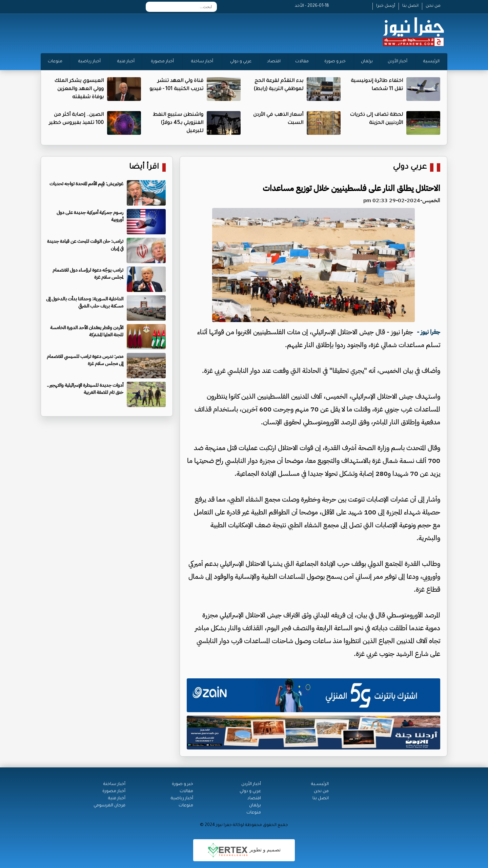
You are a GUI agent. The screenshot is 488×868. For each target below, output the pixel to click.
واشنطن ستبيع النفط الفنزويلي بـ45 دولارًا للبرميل (178, 123)
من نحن (433, 6)
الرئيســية (320, 784)
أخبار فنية (126, 62)
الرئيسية (431, 62)
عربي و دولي (241, 62)
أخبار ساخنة (202, 62)
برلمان (367, 62)
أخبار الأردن (398, 62)
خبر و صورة (335, 62)
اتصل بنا (410, 6)
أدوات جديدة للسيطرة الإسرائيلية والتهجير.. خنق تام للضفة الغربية (85, 389)
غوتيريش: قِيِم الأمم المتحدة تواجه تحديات (86, 184)
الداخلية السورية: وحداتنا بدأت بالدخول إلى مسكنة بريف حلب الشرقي (85, 302)
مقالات (302, 62)
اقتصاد (274, 62)
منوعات (55, 62)
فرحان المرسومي (109, 806)
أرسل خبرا (386, 6)
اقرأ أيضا (144, 167)
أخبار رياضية (89, 62)
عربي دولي (410, 167)
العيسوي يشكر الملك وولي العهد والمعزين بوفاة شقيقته (79, 89)
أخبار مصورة (162, 62)
